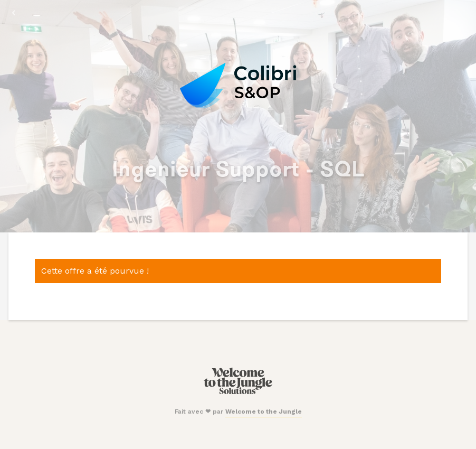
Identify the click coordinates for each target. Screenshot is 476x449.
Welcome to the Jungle (264, 411)
